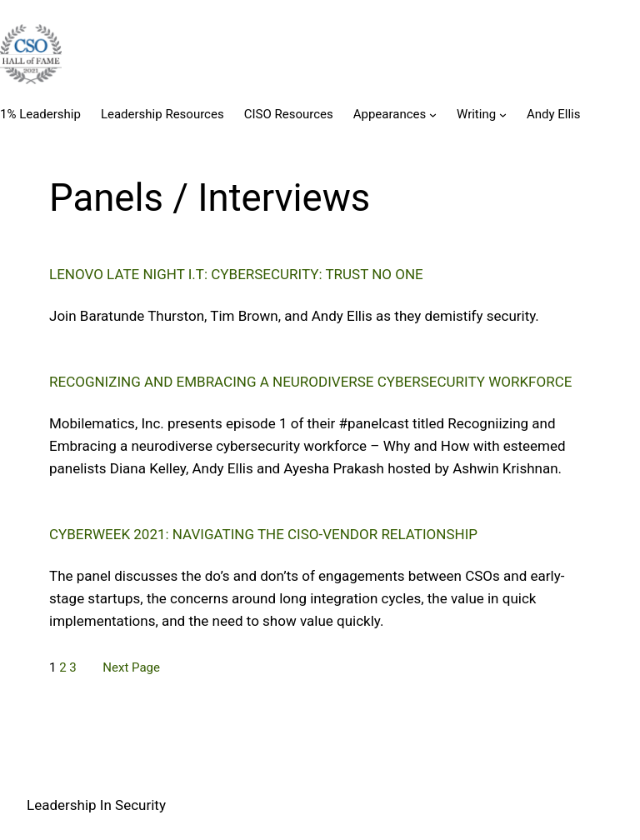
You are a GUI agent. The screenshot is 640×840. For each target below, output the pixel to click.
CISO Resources (289, 114)
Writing (476, 114)
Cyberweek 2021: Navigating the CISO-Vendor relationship (263, 534)
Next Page (131, 667)
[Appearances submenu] (433, 115)
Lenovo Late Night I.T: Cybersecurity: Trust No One (236, 274)
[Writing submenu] (503, 115)
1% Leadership (40, 114)
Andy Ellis (554, 114)
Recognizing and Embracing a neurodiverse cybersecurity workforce (310, 382)
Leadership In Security (96, 805)
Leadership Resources (162, 114)
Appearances (390, 114)
